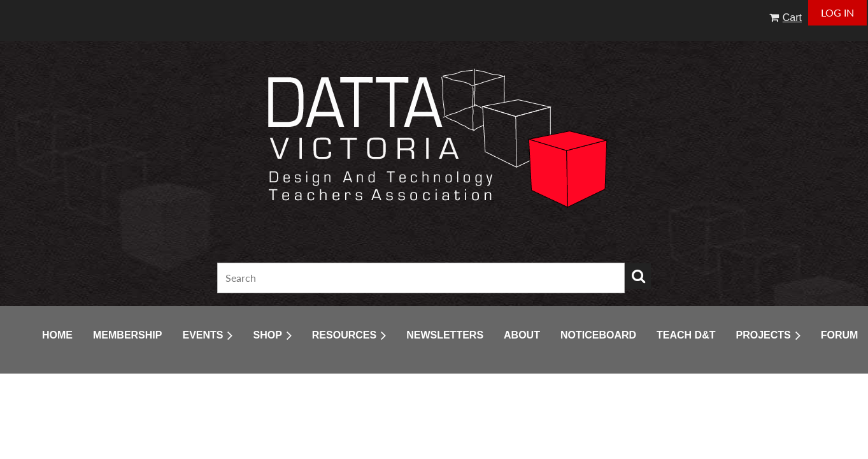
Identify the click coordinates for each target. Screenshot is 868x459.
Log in (837, 12)
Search (638, 276)
